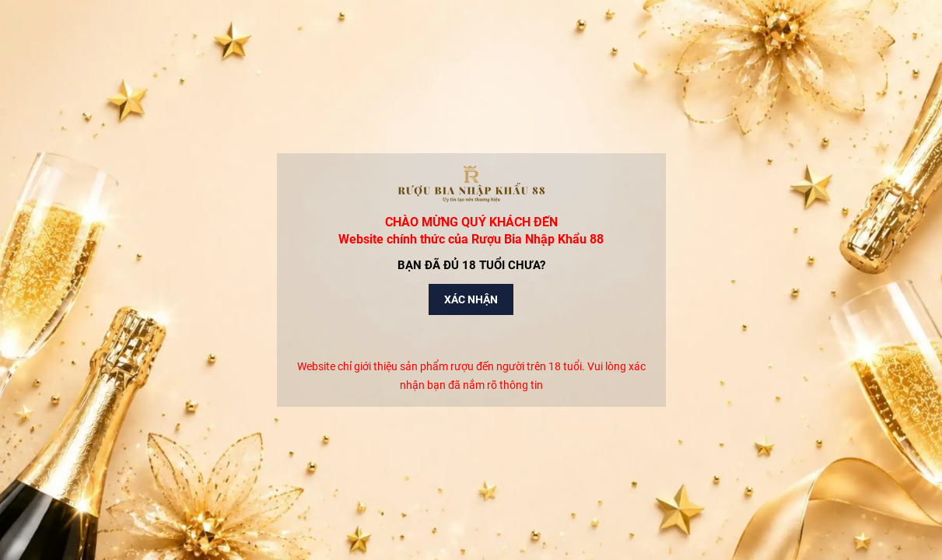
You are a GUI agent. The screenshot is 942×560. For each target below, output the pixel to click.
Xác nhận (471, 299)
